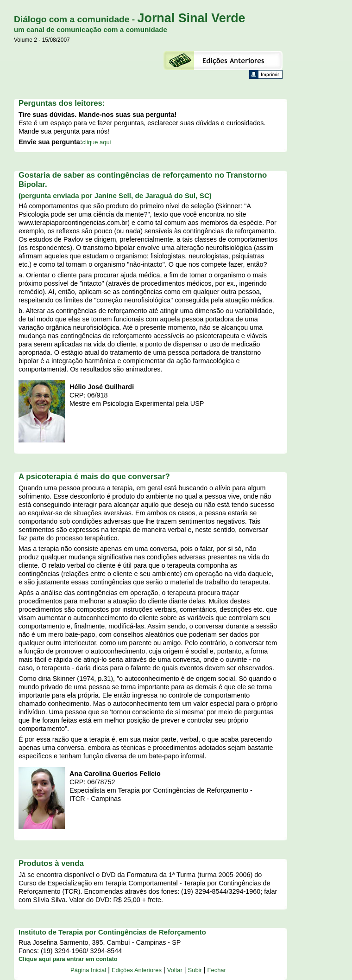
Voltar (175, 970)
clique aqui (97, 142)
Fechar (217, 970)
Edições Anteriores (137, 970)
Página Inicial (88, 970)
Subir (195, 970)
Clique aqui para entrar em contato (68, 959)
